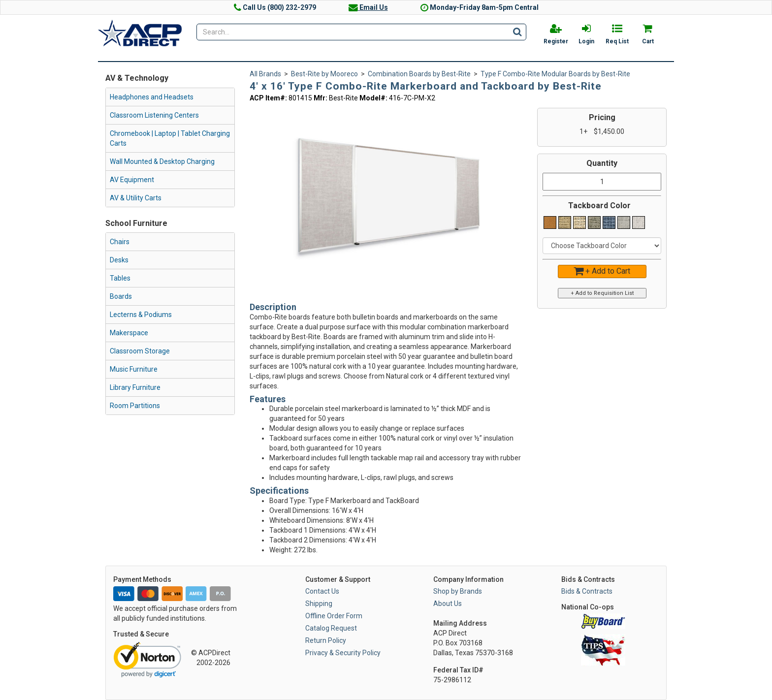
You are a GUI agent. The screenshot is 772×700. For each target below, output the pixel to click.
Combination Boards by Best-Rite (419, 74)
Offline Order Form (334, 616)
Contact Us (322, 591)
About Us (448, 604)
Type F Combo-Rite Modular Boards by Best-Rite (555, 74)
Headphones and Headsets (152, 97)
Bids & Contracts (587, 591)
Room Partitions (135, 406)
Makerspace (129, 333)
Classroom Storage (140, 351)
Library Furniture (135, 387)
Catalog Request (331, 628)
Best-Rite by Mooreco (324, 74)
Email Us (368, 7)
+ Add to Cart (602, 271)
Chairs (120, 242)
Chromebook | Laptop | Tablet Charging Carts (170, 138)
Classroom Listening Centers (154, 115)
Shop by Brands (458, 591)
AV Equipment (132, 180)
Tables (120, 278)
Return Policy (326, 640)
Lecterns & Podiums (141, 315)
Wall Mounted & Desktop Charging (162, 161)
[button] (471, 114)
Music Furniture (134, 369)
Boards (121, 296)
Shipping (319, 604)
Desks (119, 260)
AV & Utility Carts (136, 198)
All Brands (265, 74)
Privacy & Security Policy (343, 653)
